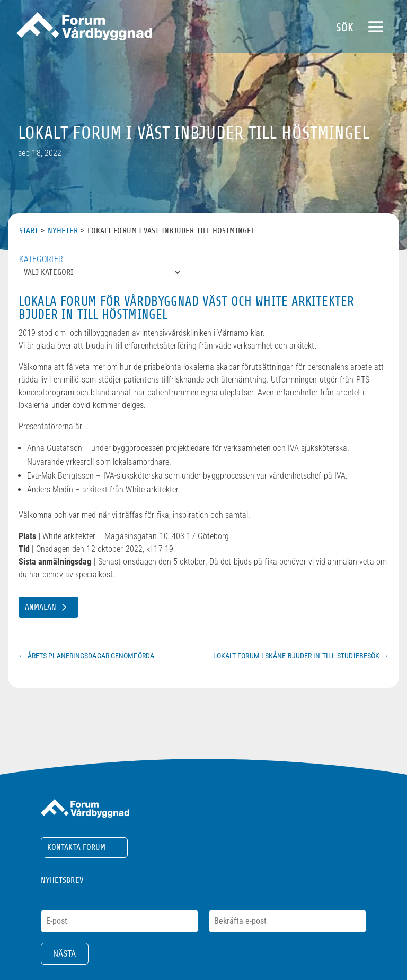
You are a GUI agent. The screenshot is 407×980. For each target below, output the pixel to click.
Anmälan (41, 607)
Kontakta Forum (76, 847)
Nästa (64, 954)
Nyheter (63, 231)
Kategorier (41, 259)
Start (29, 231)
